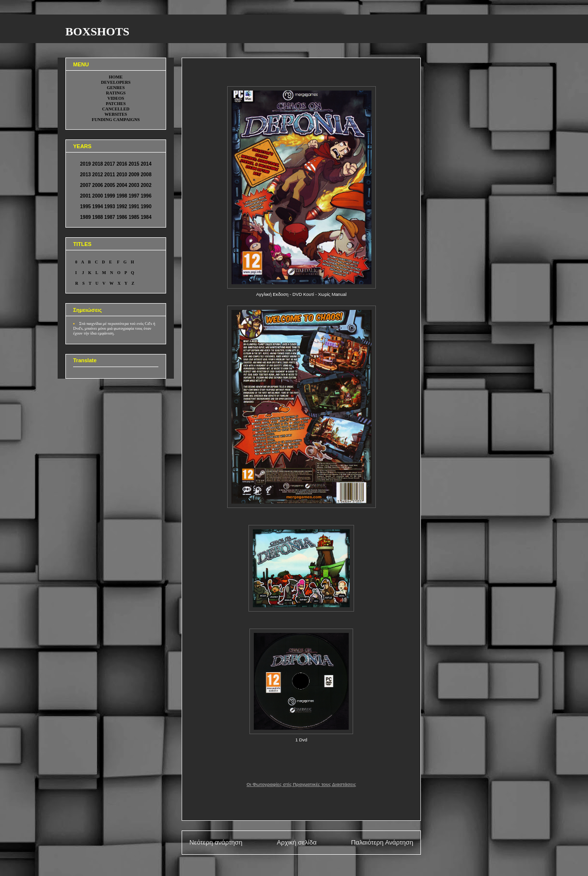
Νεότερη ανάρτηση (216, 842)
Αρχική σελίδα (296, 842)
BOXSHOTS (97, 31)
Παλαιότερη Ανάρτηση (382, 842)
